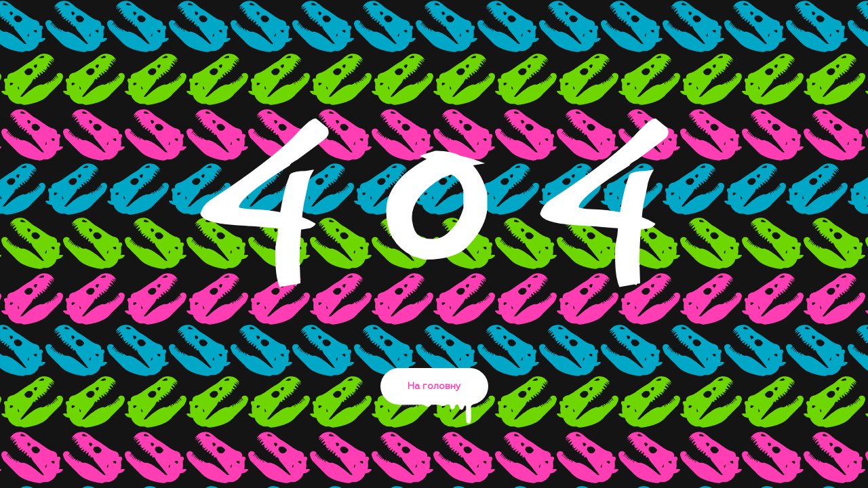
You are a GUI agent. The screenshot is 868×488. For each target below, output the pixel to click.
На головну (434, 393)
